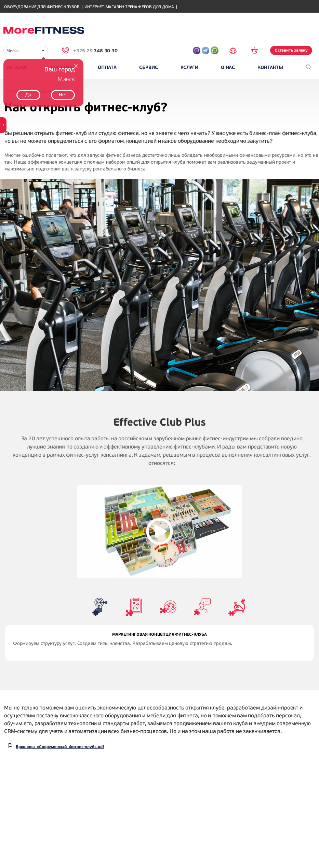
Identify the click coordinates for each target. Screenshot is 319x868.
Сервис (149, 67)
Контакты (270, 67)
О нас (228, 67)
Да (28, 95)
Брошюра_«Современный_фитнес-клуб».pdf (60, 747)
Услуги (189, 67)
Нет (63, 95)
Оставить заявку (291, 50)
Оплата (107, 67)
